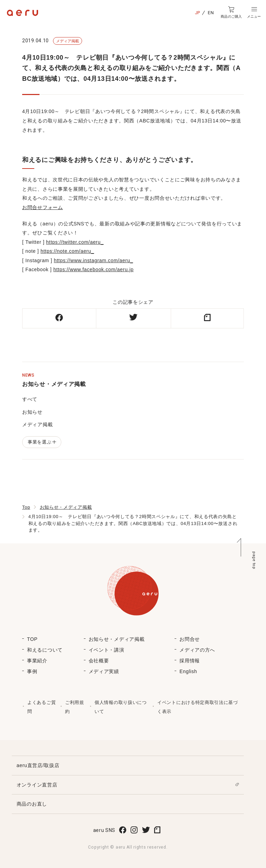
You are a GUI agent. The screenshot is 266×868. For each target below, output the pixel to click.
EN (211, 13)
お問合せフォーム (43, 207)
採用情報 (190, 661)
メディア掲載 (37, 424)
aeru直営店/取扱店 (38, 765)
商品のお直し (32, 804)
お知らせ (32, 412)
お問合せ (190, 639)
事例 (32, 671)
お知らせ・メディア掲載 (66, 507)
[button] (254, 12)
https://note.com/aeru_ (67, 251)
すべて (30, 399)
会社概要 (99, 661)
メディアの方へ (197, 650)
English (188, 671)
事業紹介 (37, 661)
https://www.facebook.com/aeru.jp (94, 269)
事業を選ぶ (42, 442)
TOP (32, 639)
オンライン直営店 (37, 785)
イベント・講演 (107, 650)
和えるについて (45, 650)
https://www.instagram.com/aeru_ (94, 260)
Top (26, 507)
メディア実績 (104, 671)
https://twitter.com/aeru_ (75, 242)
